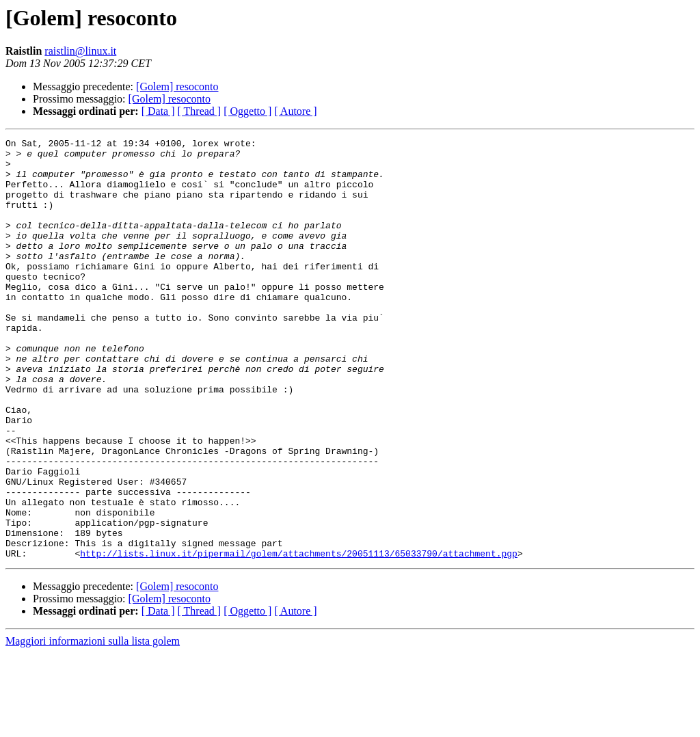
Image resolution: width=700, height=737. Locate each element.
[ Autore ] (295, 111)
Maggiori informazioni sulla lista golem (93, 725)
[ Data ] (158, 111)
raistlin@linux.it (80, 51)
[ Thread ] (200, 111)
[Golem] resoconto (177, 86)
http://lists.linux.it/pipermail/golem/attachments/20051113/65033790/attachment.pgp (299, 637)
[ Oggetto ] (247, 111)
